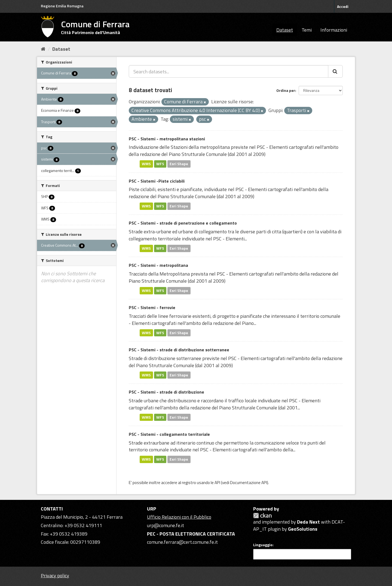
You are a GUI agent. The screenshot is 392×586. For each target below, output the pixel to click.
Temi (307, 30)
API (217, 483)
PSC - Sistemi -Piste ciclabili (157, 181)
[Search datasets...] (229, 71)
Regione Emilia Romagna (62, 6)
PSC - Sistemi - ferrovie (152, 307)
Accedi (343, 6)
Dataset (285, 30)
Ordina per (286, 90)
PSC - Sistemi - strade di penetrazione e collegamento (183, 223)
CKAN (262, 516)
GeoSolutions (303, 529)
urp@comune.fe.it (166, 525)
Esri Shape (179, 164)
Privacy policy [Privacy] (55, 576)
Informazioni (334, 30)
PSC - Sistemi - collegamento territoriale (169, 434)
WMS (146, 164)
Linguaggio (263, 545)
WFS (160, 164)
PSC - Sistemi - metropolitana (158, 265)
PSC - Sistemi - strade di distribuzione (166, 392)
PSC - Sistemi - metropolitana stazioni (167, 139)
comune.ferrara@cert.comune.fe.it (182, 542)
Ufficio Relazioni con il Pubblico (179, 517)
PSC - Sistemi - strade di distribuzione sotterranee (179, 350)
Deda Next (308, 522)
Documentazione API (249, 483)
